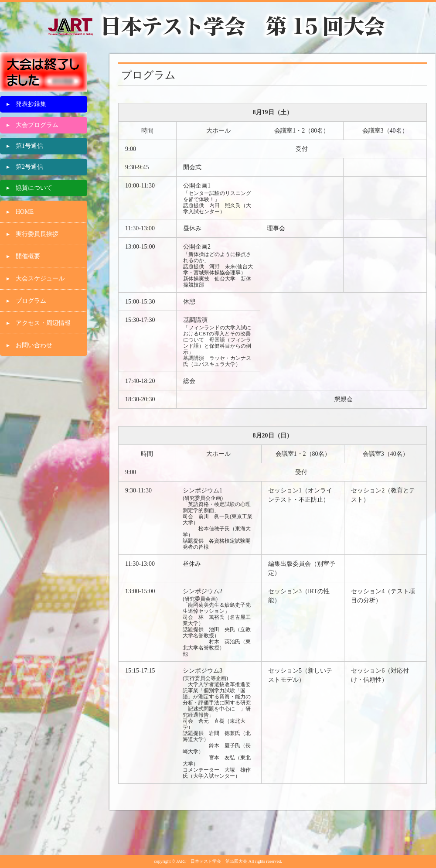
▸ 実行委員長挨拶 (32, 234)
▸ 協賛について (29, 188)
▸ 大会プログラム (32, 125)
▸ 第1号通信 (25, 146)
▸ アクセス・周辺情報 (39, 323)
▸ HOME (20, 212)
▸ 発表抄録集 (26, 104)
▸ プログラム (26, 301)
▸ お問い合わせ (29, 345)
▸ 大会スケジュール (36, 279)
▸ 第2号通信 (25, 167)
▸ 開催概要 (23, 256)
